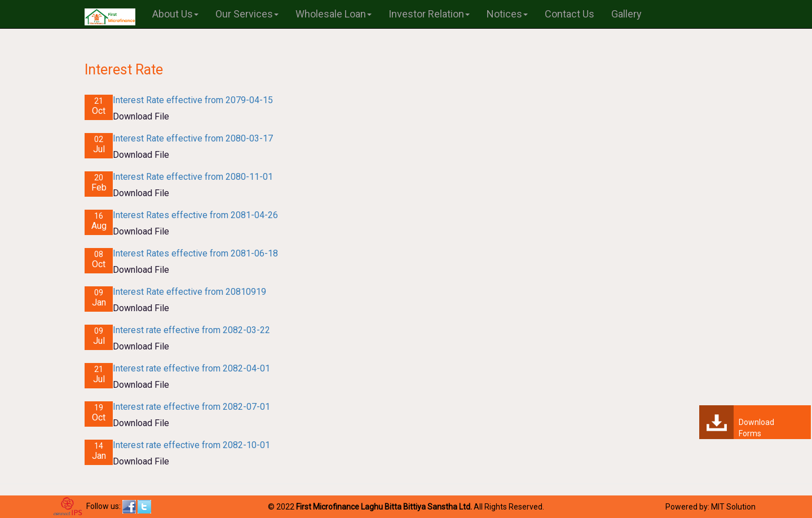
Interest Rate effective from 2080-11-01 (193, 177)
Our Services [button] (247, 14)
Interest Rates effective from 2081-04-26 (195, 215)
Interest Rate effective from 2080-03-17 (193, 138)
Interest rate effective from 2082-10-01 (191, 445)
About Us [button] (175, 14)
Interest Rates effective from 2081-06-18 (195, 253)
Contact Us (570, 14)
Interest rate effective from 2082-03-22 (191, 330)
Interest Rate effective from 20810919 (189, 292)
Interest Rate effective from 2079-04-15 (193, 100)
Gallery (626, 14)
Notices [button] (507, 14)
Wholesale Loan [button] (334, 14)
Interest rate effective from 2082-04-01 (191, 368)
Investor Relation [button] (429, 14)
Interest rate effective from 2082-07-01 (191, 407)
